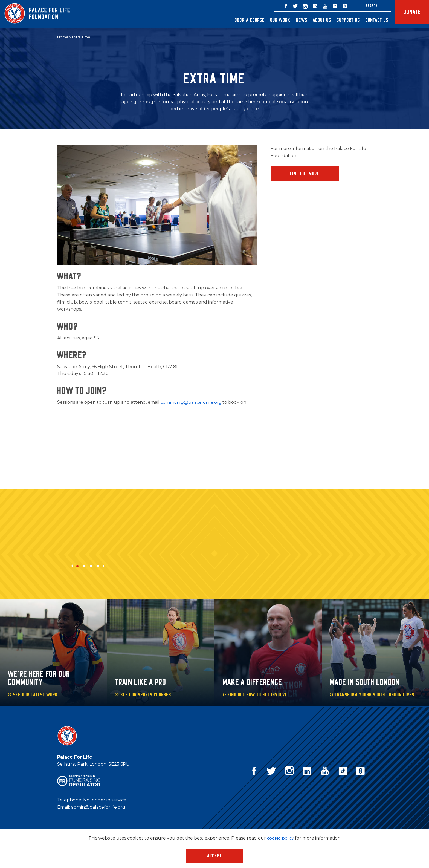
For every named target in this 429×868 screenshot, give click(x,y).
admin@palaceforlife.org (98, 807)
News (294, 20)
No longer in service (105, 800)
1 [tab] (77, 566)
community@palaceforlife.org (193, 403)
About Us (314, 20)
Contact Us (369, 20)
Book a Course (242, 20)
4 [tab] (98, 566)
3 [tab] (91, 566)
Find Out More (305, 174)
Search (364, 6)
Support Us (340, 20)
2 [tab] (84, 566)
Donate (408, 14)
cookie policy (281, 838)
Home (63, 37)
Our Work (272, 20)
